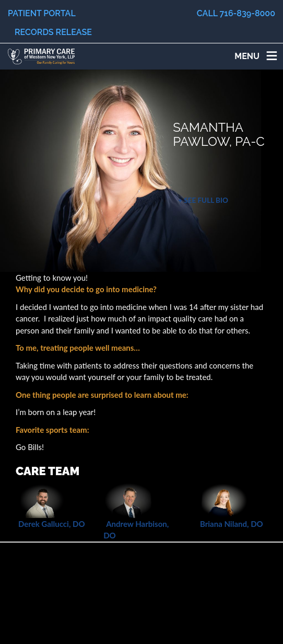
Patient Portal (42, 13)
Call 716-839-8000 (236, 13)
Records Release (53, 32)
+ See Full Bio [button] (203, 200)
